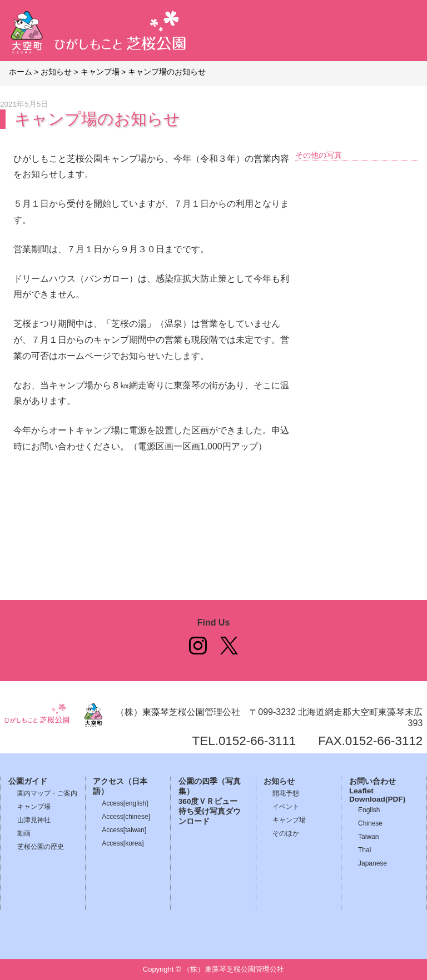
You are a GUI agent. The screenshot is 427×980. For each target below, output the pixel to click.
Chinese (370, 823)
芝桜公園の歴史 (41, 847)
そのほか (286, 833)
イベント (286, 807)
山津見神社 (34, 820)
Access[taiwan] (124, 830)
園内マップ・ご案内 (47, 793)
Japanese (373, 863)
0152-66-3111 (257, 741)
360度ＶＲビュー (208, 801)
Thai (364, 850)
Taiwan (368, 837)
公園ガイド (28, 781)
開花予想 (286, 793)
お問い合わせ (373, 781)
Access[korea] (123, 843)
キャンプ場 (34, 807)
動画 (24, 833)
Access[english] (125, 803)
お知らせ (279, 781)
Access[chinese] (126, 817)
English (369, 810)
